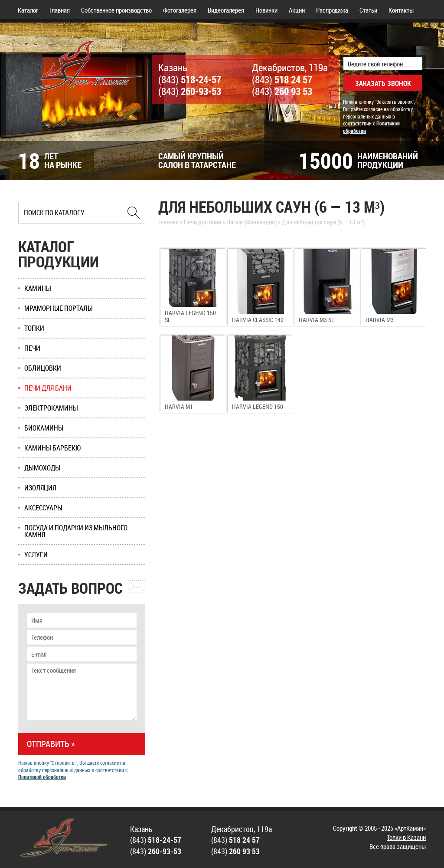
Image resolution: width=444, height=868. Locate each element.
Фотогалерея (180, 10)
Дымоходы (42, 468)
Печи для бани (202, 222)
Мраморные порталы (59, 308)
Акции (297, 10)
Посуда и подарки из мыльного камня (76, 531)
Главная (60, 10)
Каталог (28, 10)
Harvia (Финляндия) (251, 222)
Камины (38, 288)
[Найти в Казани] (134, 213)
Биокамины (44, 428)
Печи (32, 348)
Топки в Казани (406, 837)
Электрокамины (51, 408)
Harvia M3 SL (317, 320)
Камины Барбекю (53, 448)
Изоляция (40, 488)
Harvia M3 (380, 320)
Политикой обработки (42, 777)
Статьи (368, 10)
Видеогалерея (226, 10)
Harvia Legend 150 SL (190, 316)
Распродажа (332, 10)
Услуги (36, 555)
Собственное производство (116, 10)
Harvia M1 (179, 406)
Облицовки (43, 368)
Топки (34, 328)
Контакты (401, 10)
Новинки (266, 10)
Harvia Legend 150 (258, 406)
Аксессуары (43, 508)
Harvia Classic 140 (258, 320)
